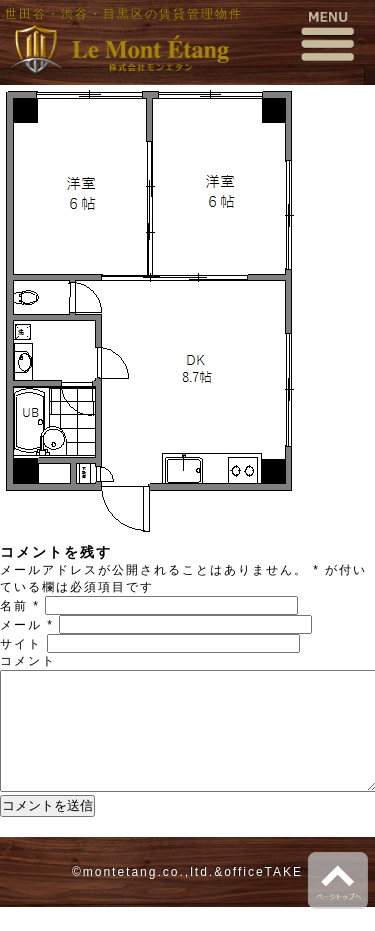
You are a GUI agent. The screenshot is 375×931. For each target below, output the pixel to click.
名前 (20, 606)
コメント (28, 661)
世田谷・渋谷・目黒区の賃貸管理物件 (124, 14)
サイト (21, 644)
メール (27, 625)
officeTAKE (263, 896)
